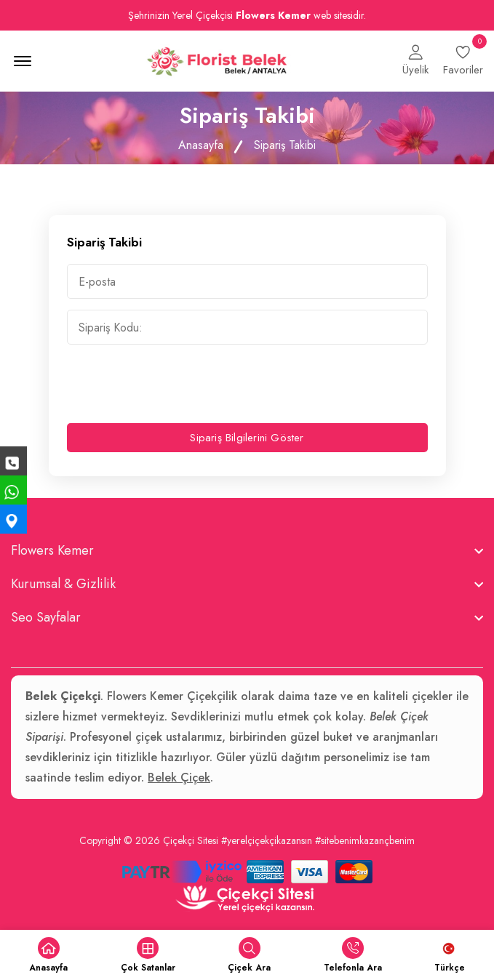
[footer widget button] (247, 550)
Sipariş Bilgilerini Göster (247, 438)
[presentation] (178, 384)
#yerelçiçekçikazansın (267, 840)
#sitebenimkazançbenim (365, 840)
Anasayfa (201, 145)
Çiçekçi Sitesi (191, 840)
